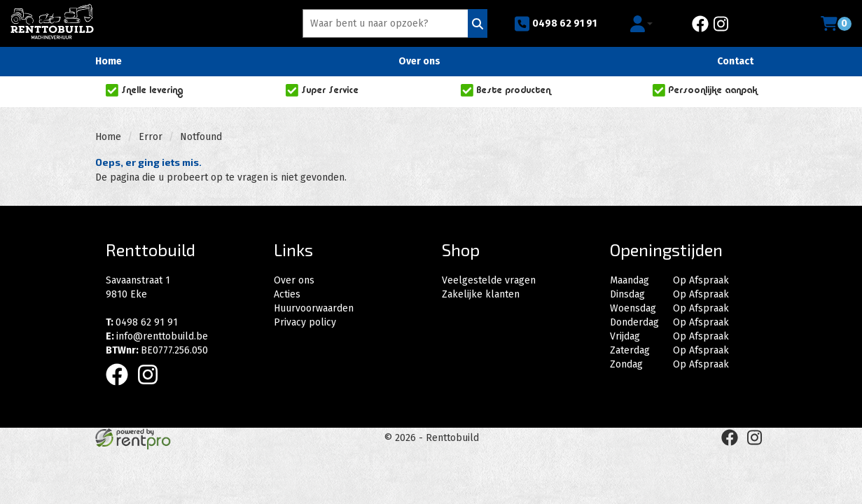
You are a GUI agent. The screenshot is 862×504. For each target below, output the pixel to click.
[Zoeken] (478, 23)
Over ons (419, 61)
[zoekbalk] (387, 23)
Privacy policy (305, 322)
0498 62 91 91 (555, 24)
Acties (287, 294)
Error (151, 137)
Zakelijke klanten (481, 294)
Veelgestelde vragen (489, 280)
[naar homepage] (52, 21)
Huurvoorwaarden (314, 308)
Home (109, 61)
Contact (735, 61)
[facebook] (700, 24)
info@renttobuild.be (157, 336)
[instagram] (721, 24)
